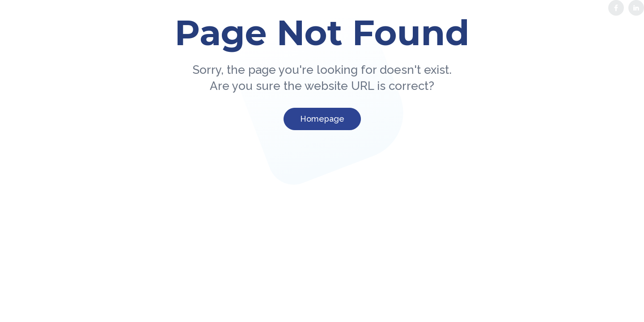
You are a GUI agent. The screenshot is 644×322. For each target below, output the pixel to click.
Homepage (322, 119)
